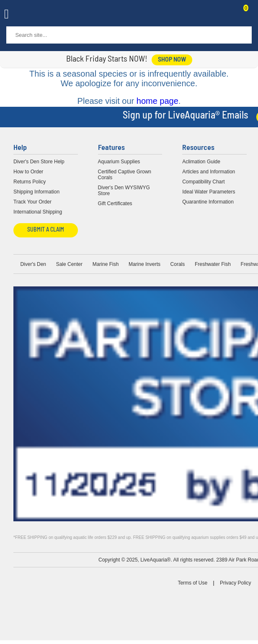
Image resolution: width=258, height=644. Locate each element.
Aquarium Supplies (119, 162)
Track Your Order (32, 202)
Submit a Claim (46, 230)
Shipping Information (36, 192)
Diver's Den (33, 264)
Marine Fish (106, 264)
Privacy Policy (236, 583)
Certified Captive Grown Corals (125, 175)
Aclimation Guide (201, 162)
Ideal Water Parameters (209, 192)
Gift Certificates (115, 204)
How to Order (28, 172)
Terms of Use (192, 583)
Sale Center (69, 264)
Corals (178, 264)
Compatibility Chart (203, 182)
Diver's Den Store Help (39, 162)
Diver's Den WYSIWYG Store (124, 191)
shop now (172, 60)
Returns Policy (30, 182)
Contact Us (225, 15)
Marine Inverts (144, 264)
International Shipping (38, 212)
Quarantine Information (208, 202)
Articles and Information (209, 172)
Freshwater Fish (213, 264)
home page (157, 101)
